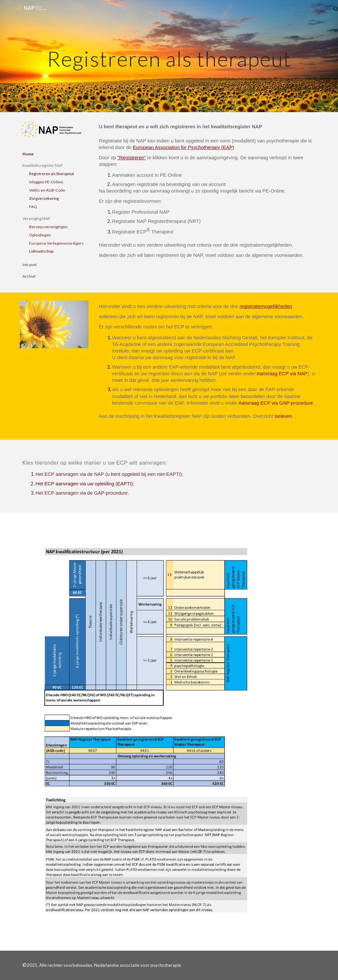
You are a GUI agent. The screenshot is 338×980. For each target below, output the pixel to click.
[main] (169, 56)
